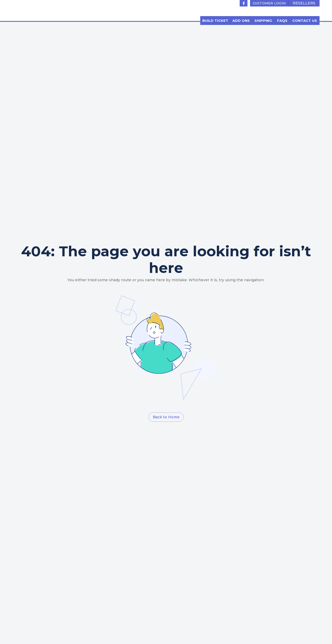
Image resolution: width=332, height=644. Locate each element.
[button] (269, 3)
